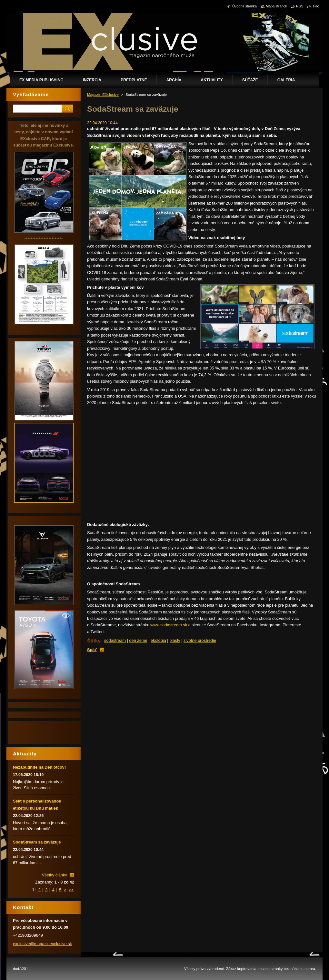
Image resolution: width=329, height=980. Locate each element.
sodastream (115, 640)
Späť (92, 650)
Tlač (316, 6)
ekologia (158, 640)
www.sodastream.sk (169, 625)
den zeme (138, 640)
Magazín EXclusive (103, 95)
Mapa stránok (276, 6)
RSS (300, 6)
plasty (175, 640)
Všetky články (55, 875)
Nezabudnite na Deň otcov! (39, 767)
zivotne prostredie (200, 640)
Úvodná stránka (244, 6)
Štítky (94, 641)
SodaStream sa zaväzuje (37, 842)
